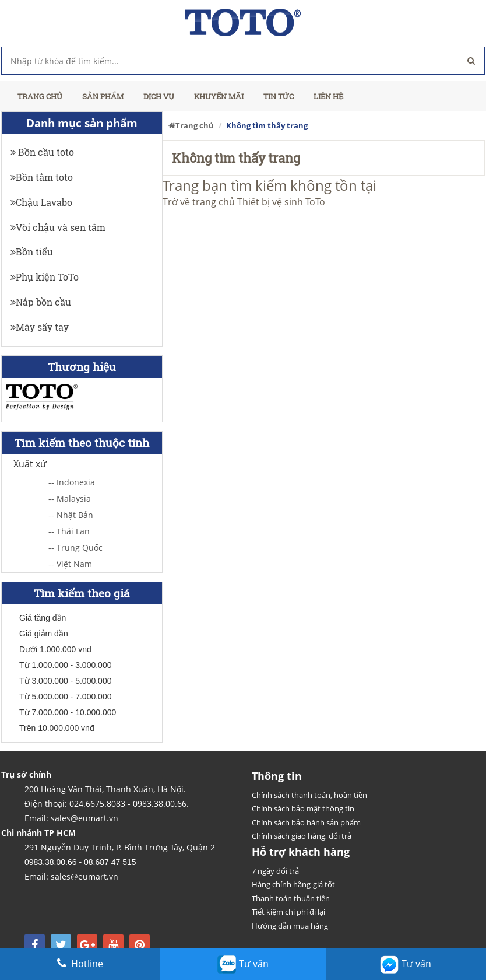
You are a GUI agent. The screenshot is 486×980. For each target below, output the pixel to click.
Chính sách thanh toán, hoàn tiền (309, 795)
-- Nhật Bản (71, 515)
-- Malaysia (70, 498)
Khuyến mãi (219, 96)
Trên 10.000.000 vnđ (57, 728)
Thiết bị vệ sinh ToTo (281, 202)
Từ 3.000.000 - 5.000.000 (65, 681)
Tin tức (279, 96)
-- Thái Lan (69, 531)
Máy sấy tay (40, 327)
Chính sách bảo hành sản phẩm (306, 822)
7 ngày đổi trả (275, 871)
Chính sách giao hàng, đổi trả (302, 836)
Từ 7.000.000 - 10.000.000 (68, 712)
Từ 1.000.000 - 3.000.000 (65, 665)
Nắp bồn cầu (41, 302)
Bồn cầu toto (42, 152)
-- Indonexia (72, 482)
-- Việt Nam (70, 564)
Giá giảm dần (44, 633)
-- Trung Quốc (75, 547)
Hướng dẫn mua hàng (290, 926)
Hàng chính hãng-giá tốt (293, 884)
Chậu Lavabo (41, 202)
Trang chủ (40, 96)
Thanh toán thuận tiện (291, 898)
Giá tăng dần (43, 618)
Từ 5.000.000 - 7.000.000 (65, 696)
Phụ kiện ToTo (45, 277)
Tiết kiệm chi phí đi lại (288, 912)
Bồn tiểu (32, 252)
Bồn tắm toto (42, 177)
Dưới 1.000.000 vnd (55, 649)
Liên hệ (328, 96)
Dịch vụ (159, 96)
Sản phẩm (103, 96)
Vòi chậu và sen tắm (58, 227)
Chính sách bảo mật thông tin (303, 808)
